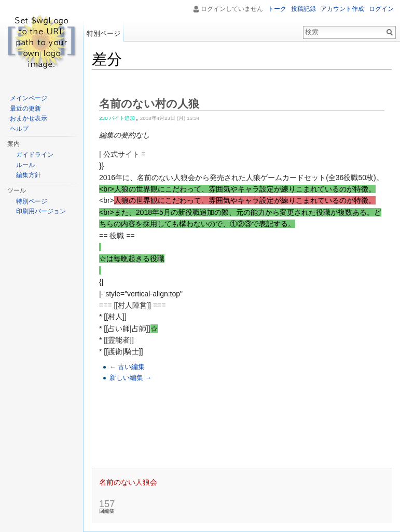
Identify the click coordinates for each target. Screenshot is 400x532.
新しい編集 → (130, 378)
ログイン (381, 9)
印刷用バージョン (41, 211)
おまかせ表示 (29, 118)
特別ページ (104, 33)
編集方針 (29, 175)
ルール (25, 165)
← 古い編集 (127, 367)
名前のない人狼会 (128, 482)
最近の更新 (25, 108)
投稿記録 (304, 9)
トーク (277, 9)
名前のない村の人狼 (149, 104)
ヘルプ (19, 129)
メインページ (29, 98)
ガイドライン (35, 155)
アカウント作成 (342, 9)
